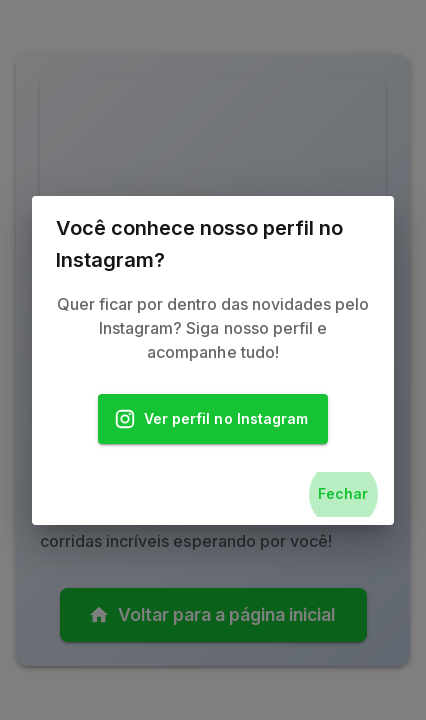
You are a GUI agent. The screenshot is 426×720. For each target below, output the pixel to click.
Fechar (343, 494)
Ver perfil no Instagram (213, 419)
